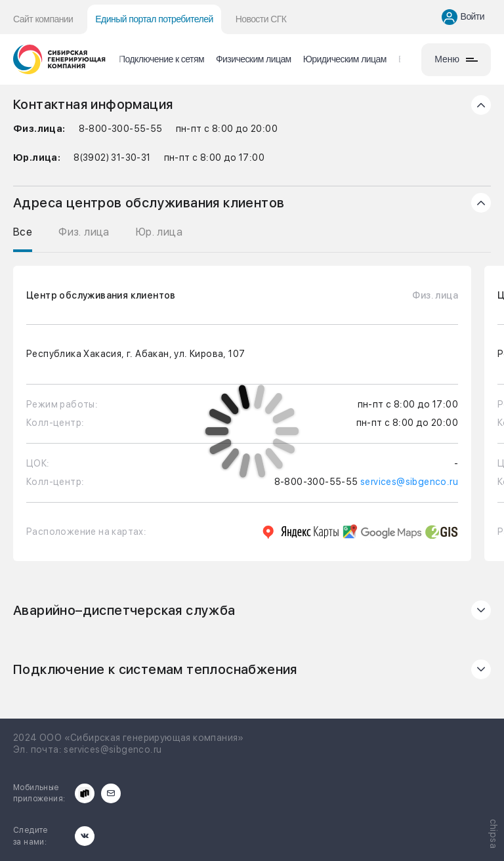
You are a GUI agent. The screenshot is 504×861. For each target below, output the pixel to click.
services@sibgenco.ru (409, 482)
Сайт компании (43, 19)
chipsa (493, 834)
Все (23, 232)
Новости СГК (261, 19)
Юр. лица (159, 232)
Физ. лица (84, 232)
